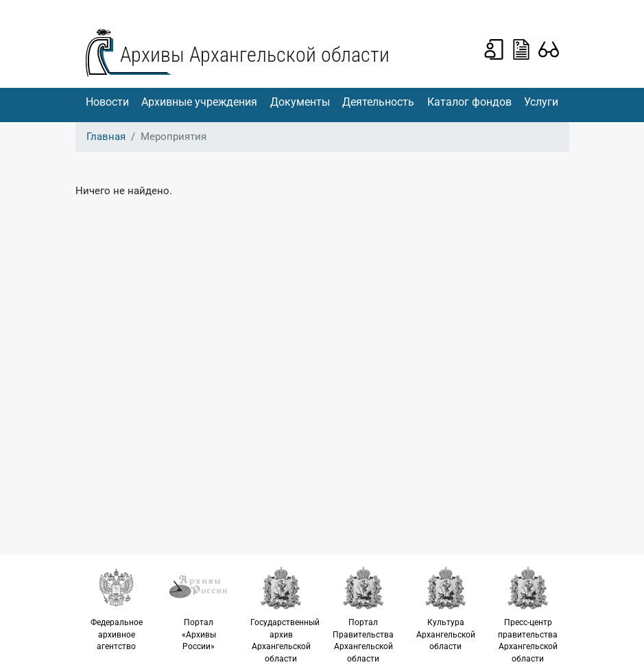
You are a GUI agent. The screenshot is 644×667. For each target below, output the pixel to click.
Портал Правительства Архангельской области (363, 615)
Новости (107, 102)
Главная (106, 137)
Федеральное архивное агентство (117, 608)
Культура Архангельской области (446, 608)
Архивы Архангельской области (255, 55)
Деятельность (378, 102)
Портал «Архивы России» (199, 608)
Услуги (541, 102)
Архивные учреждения (199, 102)
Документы (300, 102)
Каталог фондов (469, 102)
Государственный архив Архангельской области (285, 615)
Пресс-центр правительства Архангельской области (528, 615)
